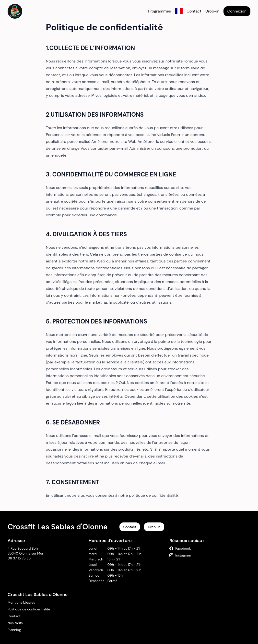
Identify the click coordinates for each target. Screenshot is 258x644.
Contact (194, 11)
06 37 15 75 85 (19, 558)
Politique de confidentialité (29, 609)
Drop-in (212, 11)
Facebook (180, 548)
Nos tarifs (15, 623)
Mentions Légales (21, 602)
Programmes (159, 11)
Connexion (237, 11)
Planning (14, 630)
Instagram (180, 555)
